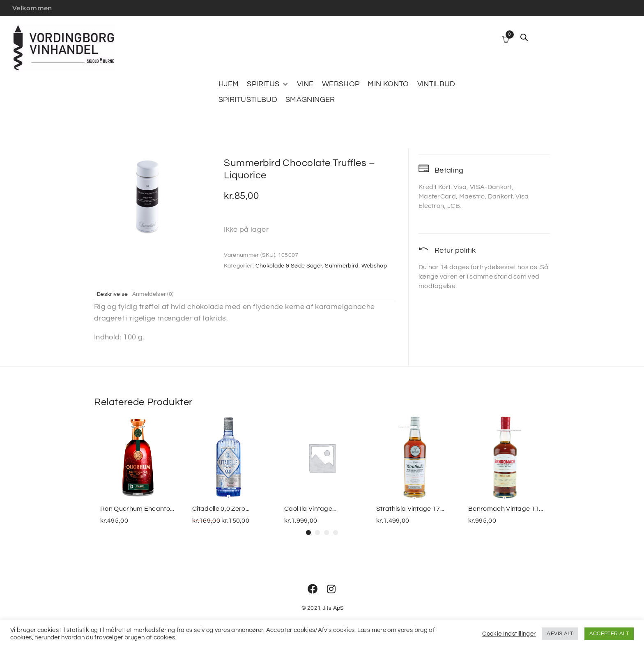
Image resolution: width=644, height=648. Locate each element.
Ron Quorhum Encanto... (137, 509)
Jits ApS (333, 608)
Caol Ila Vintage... (310, 509)
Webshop (374, 266)
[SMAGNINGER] (310, 100)
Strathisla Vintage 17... (410, 509)
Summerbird (342, 266)
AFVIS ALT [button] (560, 634)
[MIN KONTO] (388, 84)
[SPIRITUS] (268, 84)
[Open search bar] (524, 37)
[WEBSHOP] (341, 84)
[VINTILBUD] (436, 84)
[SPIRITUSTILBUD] (248, 100)
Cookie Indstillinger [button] (509, 634)
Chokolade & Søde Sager (289, 266)
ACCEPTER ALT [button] (609, 634)
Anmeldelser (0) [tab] (161, 294)
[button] (308, 533)
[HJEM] (229, 84)
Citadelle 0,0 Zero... (221, 509)
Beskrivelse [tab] (116, 294)
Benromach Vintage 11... (506, 509)
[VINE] (305, 84)
